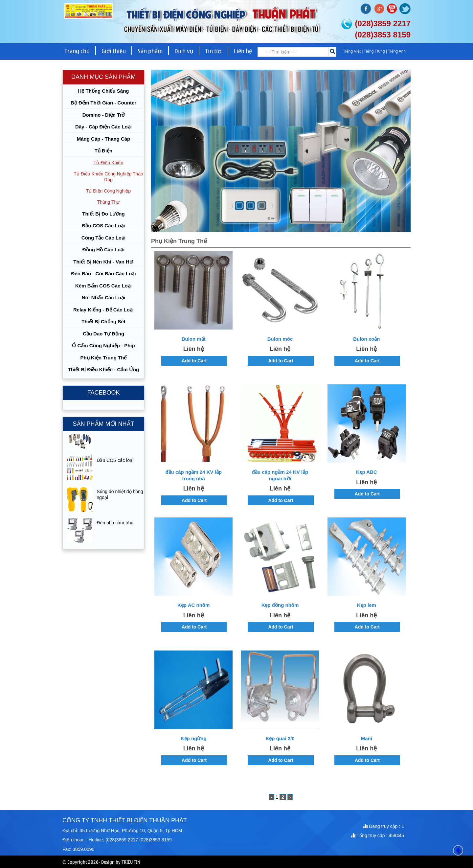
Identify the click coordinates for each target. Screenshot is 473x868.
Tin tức (214, 51)
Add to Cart (194, 361)
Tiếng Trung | (376, 51)
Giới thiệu (114, 51)
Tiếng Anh (397, 51)
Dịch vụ (184, 51)
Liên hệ (243, 51)
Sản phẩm (150, 51)
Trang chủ (77, 51)
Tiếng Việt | (353, 51)
